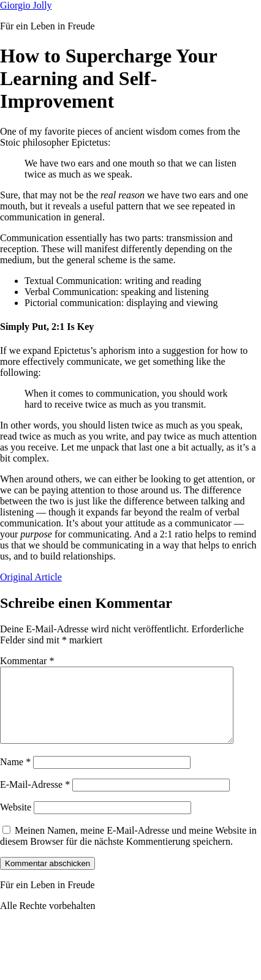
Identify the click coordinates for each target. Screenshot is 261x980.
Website (16, 822)
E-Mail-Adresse (35, 799)
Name (15, 776)
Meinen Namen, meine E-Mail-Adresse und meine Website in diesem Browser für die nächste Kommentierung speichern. (128, 851)
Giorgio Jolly (26, 5)
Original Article (31, 577)
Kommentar (27, 661)
